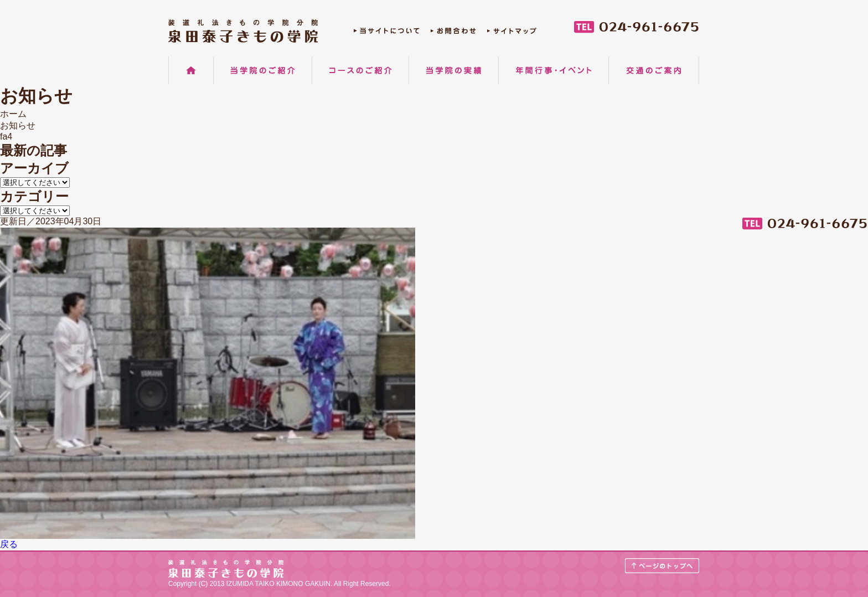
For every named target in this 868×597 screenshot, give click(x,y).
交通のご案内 (654, 70)
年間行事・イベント (554, 70)
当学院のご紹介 (263, 70)
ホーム (191, 70)
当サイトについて (387, 34)
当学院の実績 (454, 70)
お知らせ (18, 125)
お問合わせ (453, 34)
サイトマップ (512, 34)
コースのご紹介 (360, 70)
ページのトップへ (662, 566)
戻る (9, 544)
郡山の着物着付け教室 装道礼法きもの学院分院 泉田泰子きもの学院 (243, 31)
